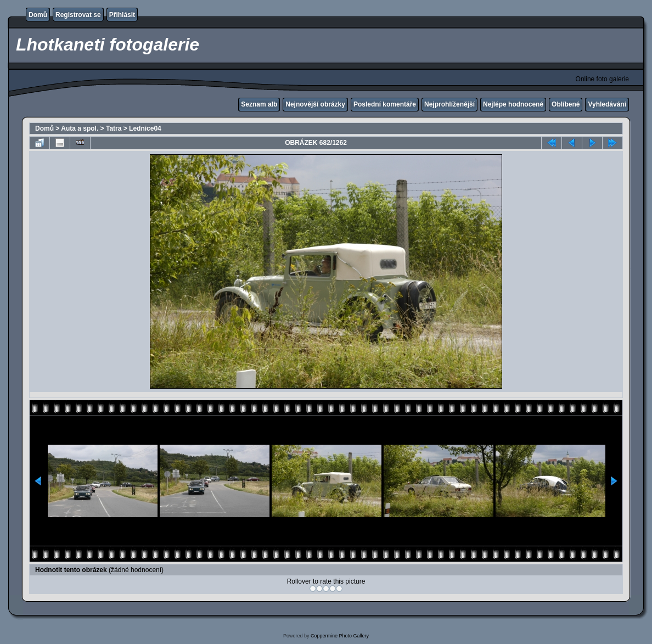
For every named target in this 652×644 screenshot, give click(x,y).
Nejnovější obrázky (315, 104)
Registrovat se (78, 15)
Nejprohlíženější (449, 104)
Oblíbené (566, 104)
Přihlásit (122, 15)
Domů (38, 15)
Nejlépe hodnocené (513, 104)
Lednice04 (145, 128)
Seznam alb (259, 104)
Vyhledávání (607, 104)
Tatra (114, 128)
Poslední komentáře (385, 104)
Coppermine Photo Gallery (340, 636)
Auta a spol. (80, 128)
